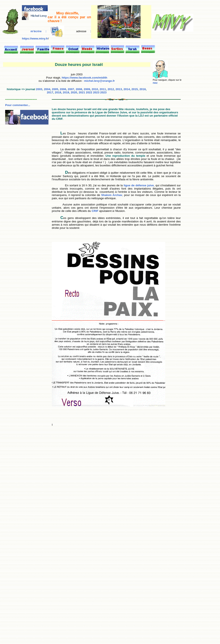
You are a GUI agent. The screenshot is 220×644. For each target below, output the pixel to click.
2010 (95, 89)
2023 (96, 92)
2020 (74, 92)
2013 (119, 89)
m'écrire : (47, 31)
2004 (47, 89)
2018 (58, 92)
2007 (71, 89)
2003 (39, 89)
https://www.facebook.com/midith (84, 78)
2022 (89, 92)
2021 (82, 92)
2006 (63, 89)
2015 (135, 89)
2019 (66, 92)
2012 (111, 89)
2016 (143, 89)
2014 (127, 89)
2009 (87, 89)
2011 (103, 89)
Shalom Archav (112, 195)
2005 (55, 89)
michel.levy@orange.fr (100, 81)
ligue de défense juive (139, 185)
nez (155, 83)
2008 (79, 89)
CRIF (95, 211)
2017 (50, 92)
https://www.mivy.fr (35, 39)
